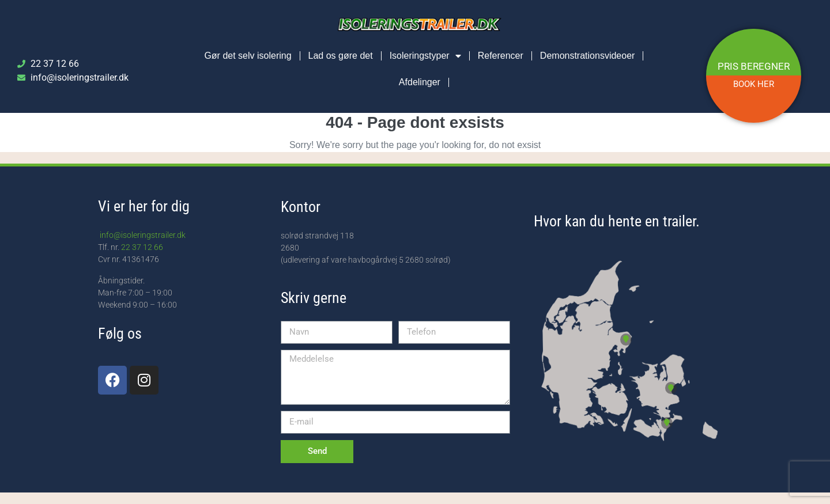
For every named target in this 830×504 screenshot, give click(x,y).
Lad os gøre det (341, 56)
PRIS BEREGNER (754, 66)
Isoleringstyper (425, 56)
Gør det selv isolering (248, 56)
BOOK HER (754, 84)
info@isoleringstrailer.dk (142, 235)
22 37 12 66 (142, 247)
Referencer (501, 56)
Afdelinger (420, 82)
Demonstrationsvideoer (588, 56)
